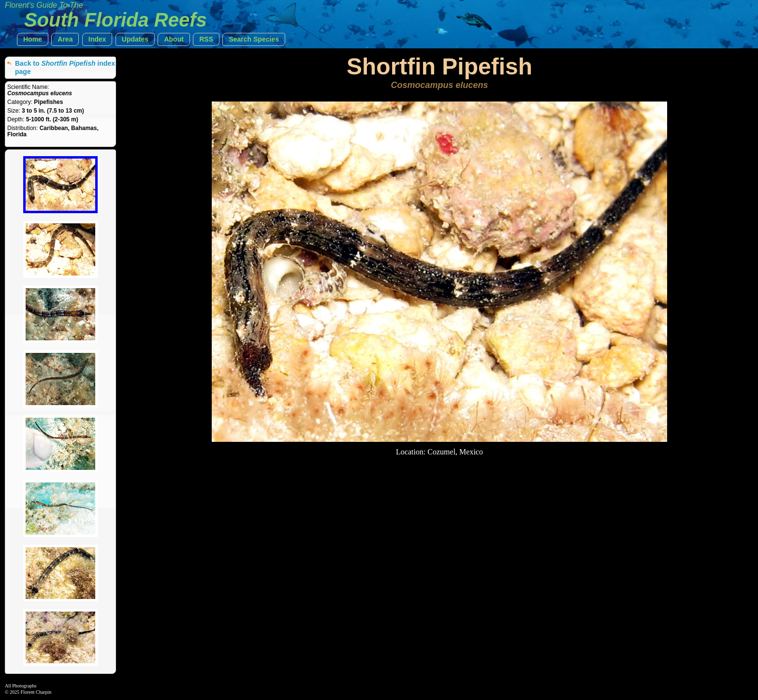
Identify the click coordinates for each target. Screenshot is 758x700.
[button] (33, 39)
